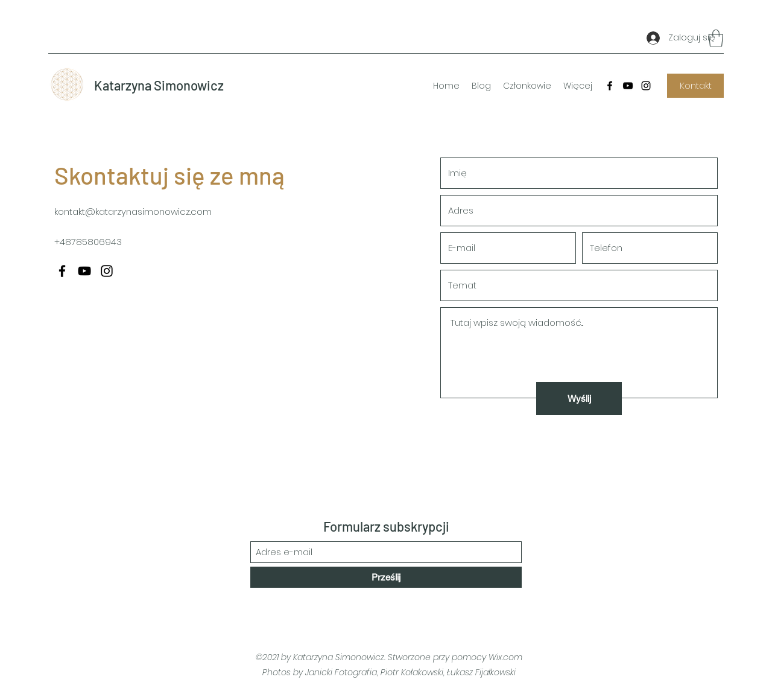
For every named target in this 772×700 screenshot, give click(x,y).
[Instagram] (646, 86)
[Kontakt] (695, 86)
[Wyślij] (579, 399)
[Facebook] (610, 86)
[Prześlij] (386, 577)
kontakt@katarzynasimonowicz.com (133, 212)
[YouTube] (628, 86)
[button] (716, 38)
